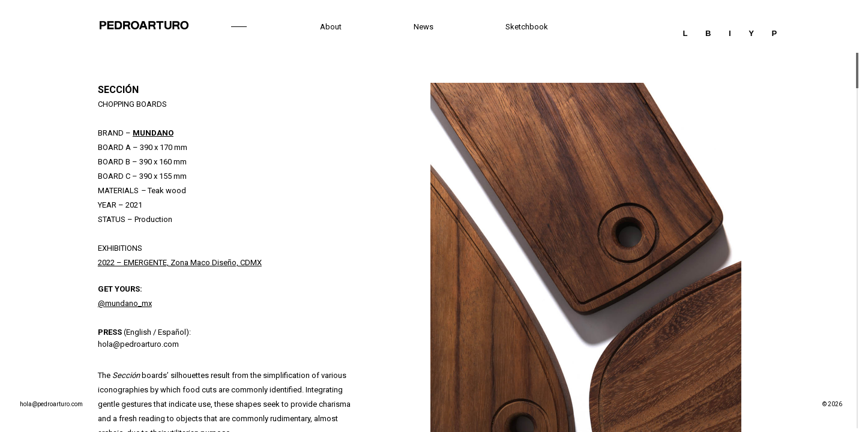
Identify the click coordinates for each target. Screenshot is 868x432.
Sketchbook (527, 27)
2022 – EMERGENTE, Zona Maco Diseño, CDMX (180, 262)
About (331, 27)
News (423, 27)
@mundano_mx (125, 303)
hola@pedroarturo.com (138, 344)
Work (239, 27)
